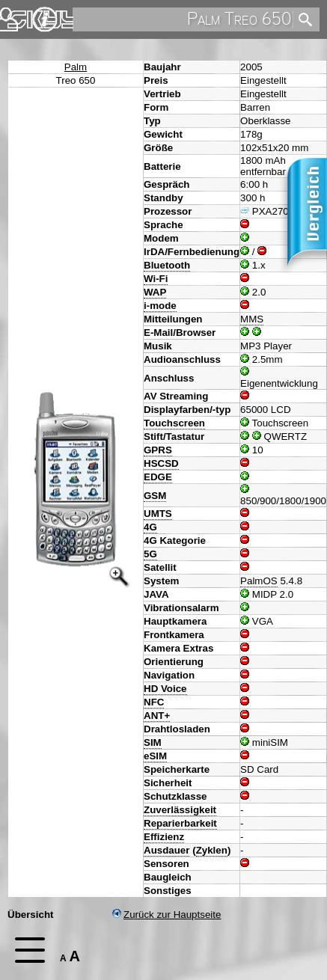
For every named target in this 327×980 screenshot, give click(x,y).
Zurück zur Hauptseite (166, 915)
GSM (155, 496)
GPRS (158, 450)
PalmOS (259, 581)
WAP (155, 292)
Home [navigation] (21, 16)
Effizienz (164, 837)
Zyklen (212, 850)
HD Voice (165, 689)
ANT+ (157, 716)
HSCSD (161, 463)
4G (150, 527)
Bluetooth (167, 265)
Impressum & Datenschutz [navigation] (45, 19)
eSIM (155, 756)
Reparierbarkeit (180, 823)
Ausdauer (166, 850)
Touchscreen (174, 423)
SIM (153, 742)
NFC (154, 702)
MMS (252, 319)
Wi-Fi (156, 279)
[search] (181, 19)
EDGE (158, 477)
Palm (76, 67)
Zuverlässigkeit (180, 810)
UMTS (158, 514)
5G (150, 554)
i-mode (160, 306)
